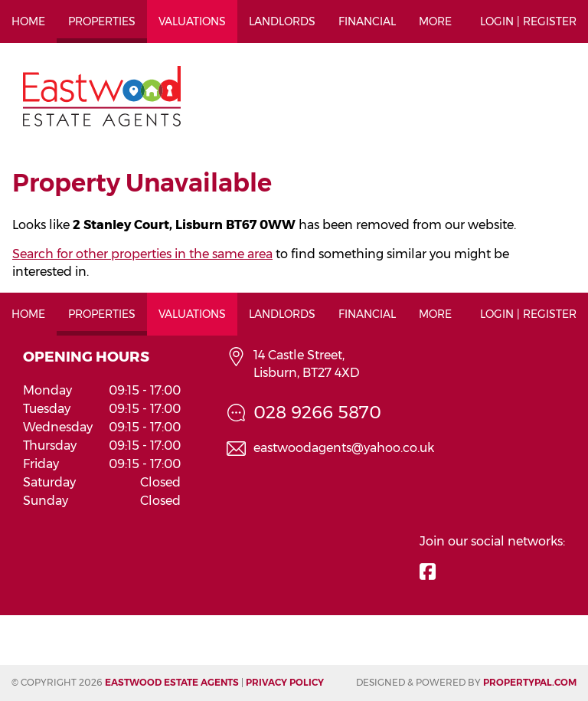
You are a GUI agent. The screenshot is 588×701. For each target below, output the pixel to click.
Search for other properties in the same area (142, 254)
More (435, 21)
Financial (367, 21)
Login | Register (528, 21)
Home (28, 21)
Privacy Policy (285, 682)
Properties (102, 21)
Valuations (192, 21)
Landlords (282, 21)
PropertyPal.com (530, 682)
